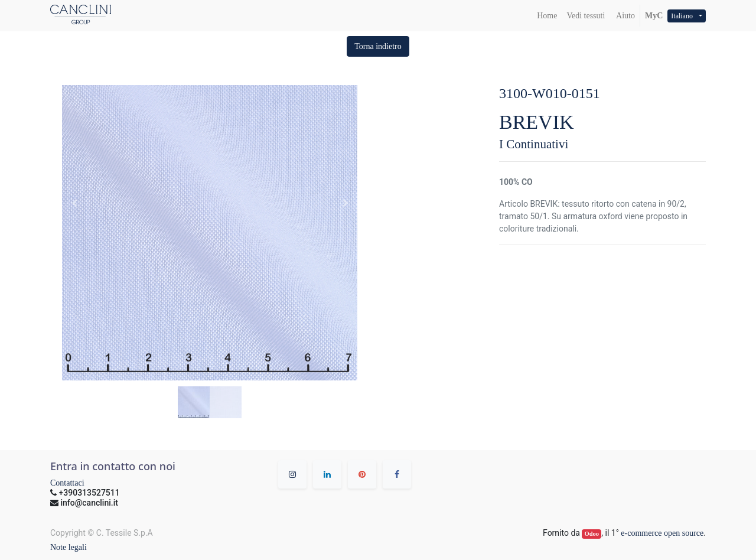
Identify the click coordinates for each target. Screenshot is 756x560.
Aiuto (625, 16)
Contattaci (67, 483)
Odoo (592, 534)
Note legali (69, 547)
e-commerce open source (662, 533)
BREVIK (537, 122)
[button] (378, 46)
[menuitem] (547, 16)
